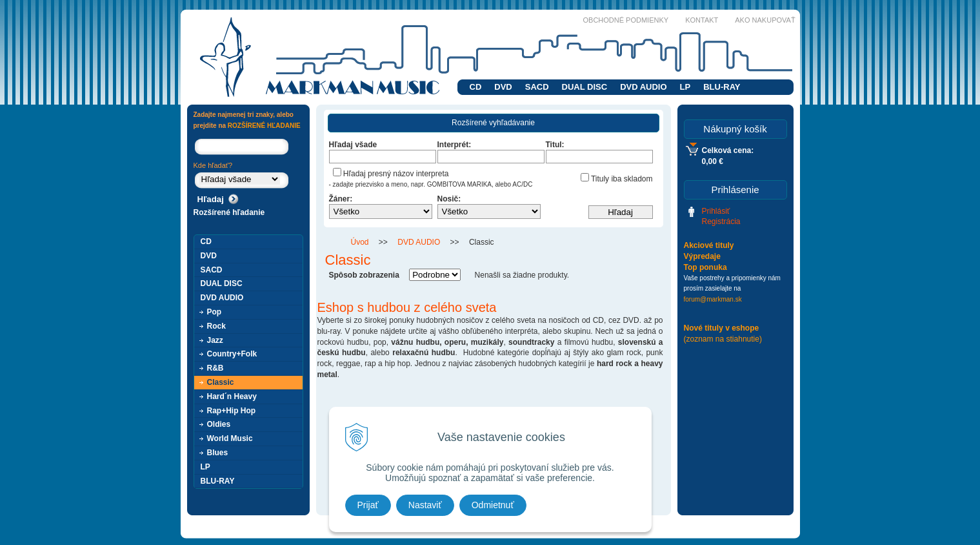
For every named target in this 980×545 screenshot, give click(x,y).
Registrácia (721, 221)
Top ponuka (705, 267)
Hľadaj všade (353, 145)
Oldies (219, 424)
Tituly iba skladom (617, 179)
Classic (221, 382)
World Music (230, 438)
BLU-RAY (722, 87)
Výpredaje (702, 256)
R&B (215, 368)
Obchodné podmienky (626, 20)
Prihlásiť (716, 211)
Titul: (555, 145)
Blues (218, 453)
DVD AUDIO (643, 87)
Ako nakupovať (765, 20)
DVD (503, 87)
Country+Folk (232, 354)
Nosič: (449, 199)
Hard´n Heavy (232, 396)
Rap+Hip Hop (232, 411)
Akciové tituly (709, 245)
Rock (216, 326)
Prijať (368, 505)
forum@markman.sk (713, 299)
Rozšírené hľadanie (229, 212)
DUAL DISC (585, 87)
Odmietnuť (493, 505)
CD (476, 87)
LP (685, 87)
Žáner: (341, 199)
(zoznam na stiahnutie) (723, 339)
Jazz (215, 340)
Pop (215, 312)
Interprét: (455, 145)
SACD (537, 87)
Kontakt (702, 20)
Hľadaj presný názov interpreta (391, 174)
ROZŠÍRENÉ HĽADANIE (264, 126)
